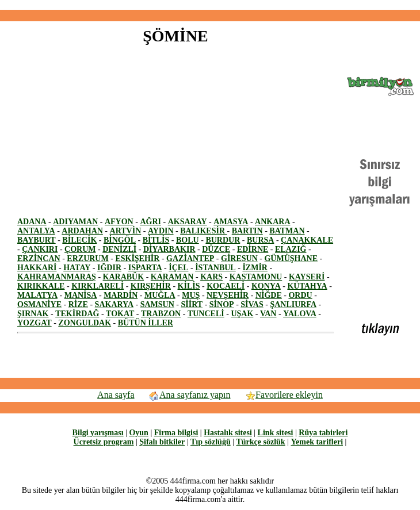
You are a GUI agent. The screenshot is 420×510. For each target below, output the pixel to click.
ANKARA (272, 222)
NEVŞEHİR (228, 295)
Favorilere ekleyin (284, 395)
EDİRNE (253, 249)
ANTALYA (36, 231)
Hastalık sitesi (228, 433)
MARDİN (121, 295)
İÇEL (178, 268)
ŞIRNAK (33, 314)
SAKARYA (114, 304)
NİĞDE (269, 295)
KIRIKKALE (41, 286)
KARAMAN (172, 277)
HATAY (77, 268)
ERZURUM (87, 258)
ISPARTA (145, 268)
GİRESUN (239, 258)
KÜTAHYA (307, 286)
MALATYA (37, 295)
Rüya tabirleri (323, 433)
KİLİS (189, 286)
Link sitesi (276, 433)
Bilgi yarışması (98, 433)
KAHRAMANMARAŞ (57, 277)
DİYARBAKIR (169, 249)
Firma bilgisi (176, 433)
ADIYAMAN (75, 222)
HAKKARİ (37, 268)
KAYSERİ (307, 277)
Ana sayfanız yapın (190, 395)
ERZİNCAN (39, 258)
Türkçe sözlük (260, 442)
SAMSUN (157, 304)
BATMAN (287, 231)
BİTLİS (156, 240)
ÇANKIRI (40, 249)
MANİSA (81, 295)
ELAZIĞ (291, 249)
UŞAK (242, 314)
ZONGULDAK (85, 323)
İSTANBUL (215, 268)
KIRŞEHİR (151, 286)
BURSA (260, 240)
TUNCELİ (206, 314)
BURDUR (223, 240)
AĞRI (150, 222)
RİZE (78, 304)
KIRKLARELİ (98, 286)
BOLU (188, 240)
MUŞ (191, 295)
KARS (211, 277)
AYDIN (161, 231)
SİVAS (252, 304)
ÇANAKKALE (307, 240)
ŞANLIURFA (293, 304)
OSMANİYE (39, 304)
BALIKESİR (203, 231)
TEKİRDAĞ (77, 314)
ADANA (32, 222)
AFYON (119, 222)
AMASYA (231, 222)
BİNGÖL (120, 240)
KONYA (266, 286)
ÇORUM (80, 249)
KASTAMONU (256, 277)
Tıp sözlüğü (211, 442)
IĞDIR (109, 268)
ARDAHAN (82, 231)
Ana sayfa (116, 395)
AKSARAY (188, 222)
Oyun (138, 433)
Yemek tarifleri (317, 442)
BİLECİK (79, 240)
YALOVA (300, 314)
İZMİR (255, 268)
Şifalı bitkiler (162, 442)
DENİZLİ (119, 249)
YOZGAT (35, 323)
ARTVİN (126, 231)
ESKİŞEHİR (137, 258)
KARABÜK (124, 277)
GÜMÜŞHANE (291, 258)
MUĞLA (160, 295)
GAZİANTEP (190, 258)
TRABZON (161, 314)
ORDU (300, 295)
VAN (268, 314)
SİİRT (192, 304)
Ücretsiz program (104, 442)
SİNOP (222, 304)
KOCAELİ (226, 286)
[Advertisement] (114, 137)
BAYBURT (37, 240)
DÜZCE (216, 249)
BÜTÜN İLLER (146, 323)
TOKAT (120, 314)
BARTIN (247, 231)
